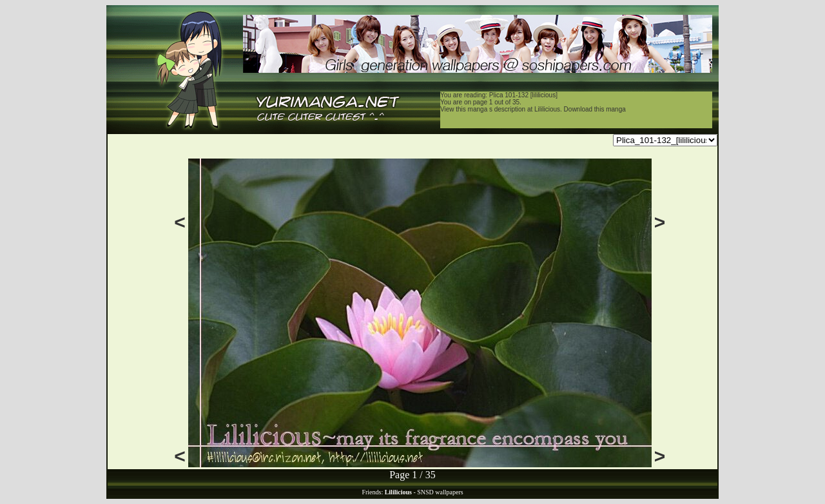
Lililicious (547, 109)
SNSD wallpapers (440, 492)
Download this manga (595, 109)
